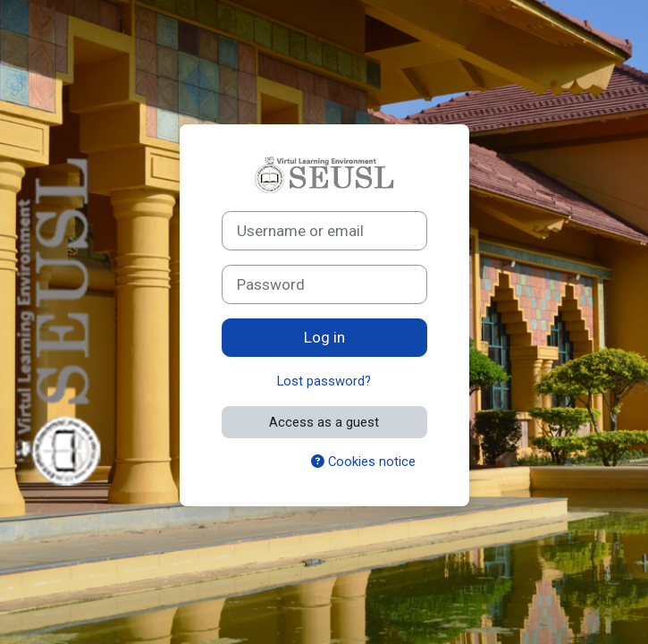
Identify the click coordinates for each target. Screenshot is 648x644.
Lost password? (324, 381)
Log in (324, 337)
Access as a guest (324, 422)
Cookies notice (363, 462)
